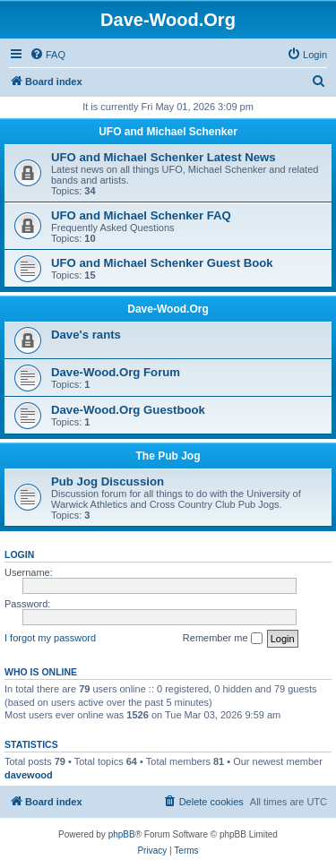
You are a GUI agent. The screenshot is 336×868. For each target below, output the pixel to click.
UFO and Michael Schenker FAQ (141, 215)
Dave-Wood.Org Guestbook (128, 410)
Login (19, 554)
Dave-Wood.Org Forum (116, 372)
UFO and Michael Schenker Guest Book (162, 263)
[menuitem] (47, 55)
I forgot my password (50, 638)
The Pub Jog (168, 456)
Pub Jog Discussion (108, 481)
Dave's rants (86, 335)
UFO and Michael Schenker (168, 132)
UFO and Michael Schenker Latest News (164, 157)
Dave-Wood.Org (168, 309)
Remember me (223, 639)
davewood (29, 775)
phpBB (122, 834)
